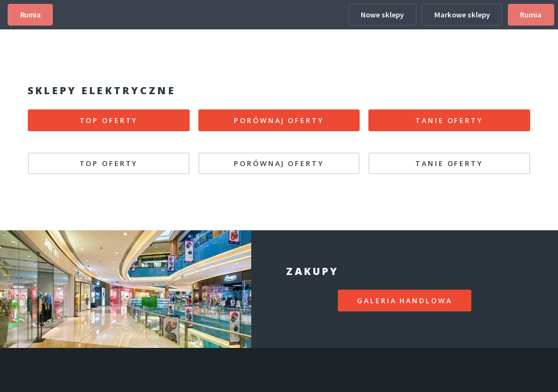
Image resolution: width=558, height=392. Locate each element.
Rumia (31, 15)
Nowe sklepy (382, 15)
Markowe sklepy (462, 15)
